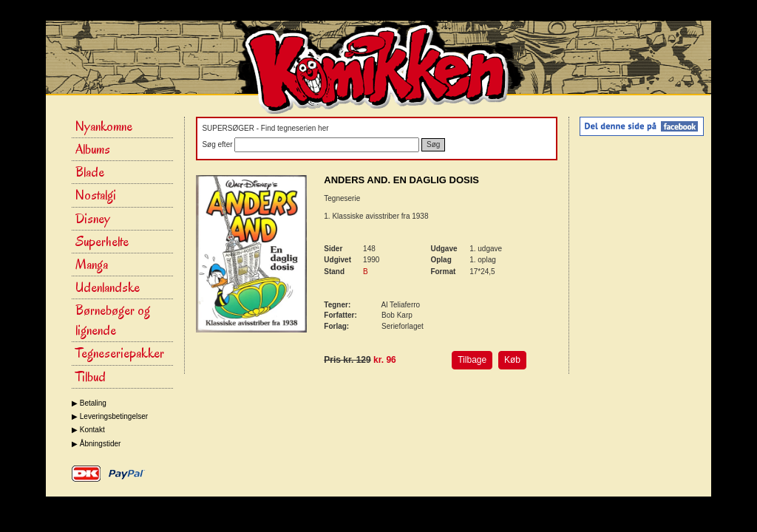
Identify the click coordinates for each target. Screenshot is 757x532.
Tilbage (472, 360)
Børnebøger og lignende (113, 320)
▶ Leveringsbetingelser (110, 416)
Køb (512, 360)
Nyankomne (104, 126)
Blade (90, 172)
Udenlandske (108, 287)
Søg (433, 144)
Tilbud (91, 377)
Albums (93, 149)
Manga (92, 265)
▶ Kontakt (88, 430)
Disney (93, 219)
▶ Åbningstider (96, 444)
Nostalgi (96, 195)
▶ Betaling (89, 403)
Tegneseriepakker (120, 353)
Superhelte (102, 242)
